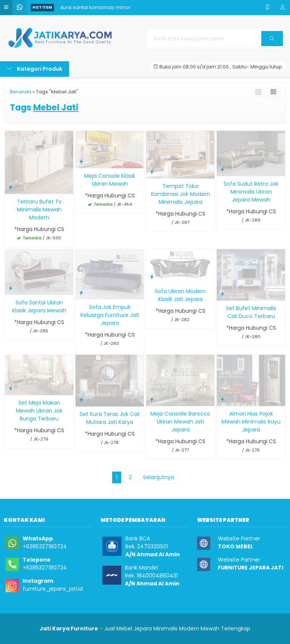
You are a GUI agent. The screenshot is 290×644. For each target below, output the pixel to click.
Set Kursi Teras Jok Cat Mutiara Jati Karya (110, 418)
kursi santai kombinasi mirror (96, 7)
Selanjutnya (159, 477)
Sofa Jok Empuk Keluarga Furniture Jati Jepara (110, 315)
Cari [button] (272, 41)
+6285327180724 (45, 546)
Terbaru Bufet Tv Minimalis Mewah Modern (39, 209)
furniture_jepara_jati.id (53, 589)
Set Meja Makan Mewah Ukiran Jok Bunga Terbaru (39, 411)
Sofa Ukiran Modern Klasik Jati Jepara (180, 295)
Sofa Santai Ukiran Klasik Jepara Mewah (39, 306)
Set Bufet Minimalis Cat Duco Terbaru (251, 312)
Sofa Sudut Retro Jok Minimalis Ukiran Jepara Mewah (251, 192)
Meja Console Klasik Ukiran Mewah (110, 180)
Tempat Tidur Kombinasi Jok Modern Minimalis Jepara (180, 194)
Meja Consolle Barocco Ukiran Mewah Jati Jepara (180, 422)
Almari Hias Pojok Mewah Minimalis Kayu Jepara (251, 422)
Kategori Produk (35, 69)
